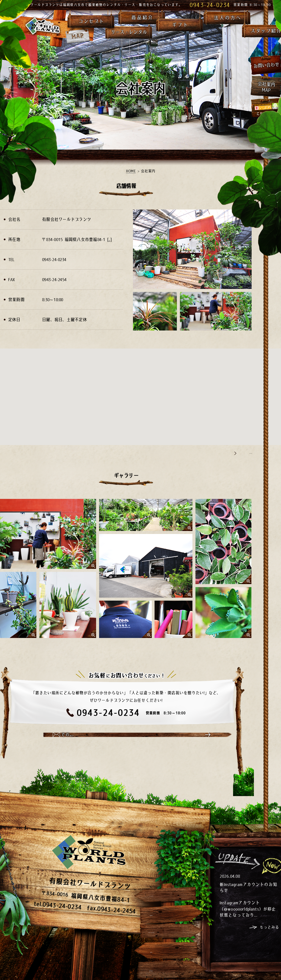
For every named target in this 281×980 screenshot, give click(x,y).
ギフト (180, 25)
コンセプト (91, 21)
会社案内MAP (266, 87)
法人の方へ (228, 18)
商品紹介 (142, 17)
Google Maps (241, 453)
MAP (112, 239)
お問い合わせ (266, 65)
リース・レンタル (129, 32)
